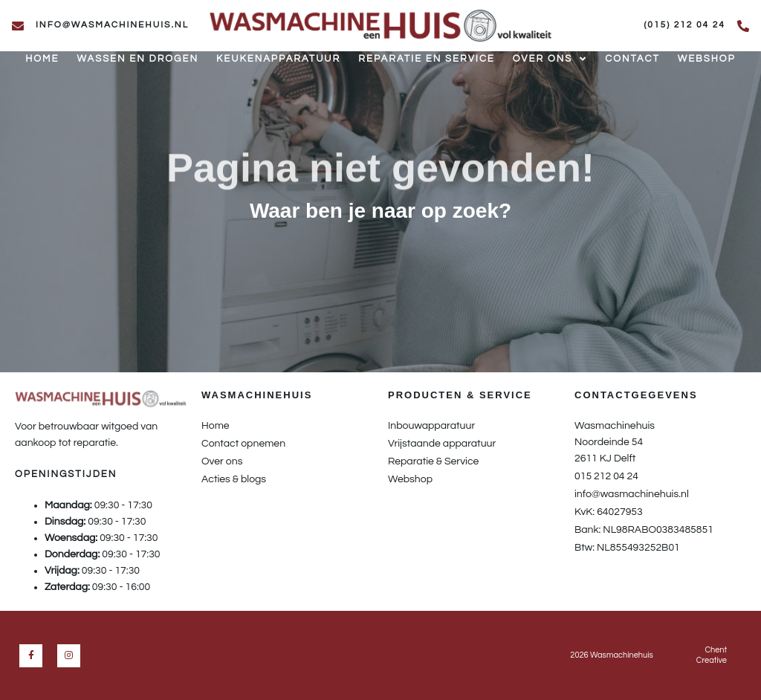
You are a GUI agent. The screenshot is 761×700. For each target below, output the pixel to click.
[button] (381, 241)
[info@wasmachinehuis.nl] (18, 26)
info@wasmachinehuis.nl (112, 25)
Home (42, 59)
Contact (632, 59)
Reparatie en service (426, 59)
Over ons (550, 59)
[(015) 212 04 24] (743, 26)
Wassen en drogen (138, 59)
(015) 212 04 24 (684, 25)
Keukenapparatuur (278, 59)
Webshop (707, 59)
